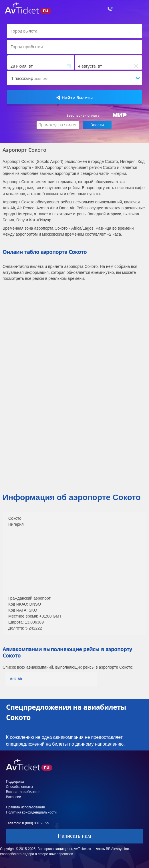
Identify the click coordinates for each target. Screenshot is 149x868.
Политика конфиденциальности (31, 812)
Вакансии (14, 797)
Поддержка (15, 782)
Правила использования (25, 807)
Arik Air (16, 679)
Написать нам (74, 836)
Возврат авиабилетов (23, 792)
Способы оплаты (19, 787)
